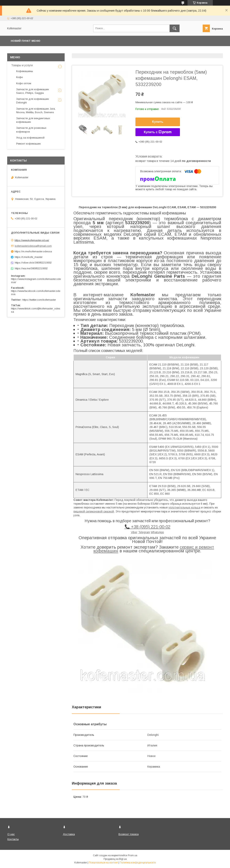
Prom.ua (133, 855)
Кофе (19, 77)
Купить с (158, 132)
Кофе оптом (24, 83)
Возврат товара (129, 834)
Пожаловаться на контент (103, 863)
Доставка (69, 834)
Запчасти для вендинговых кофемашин (33, 120)
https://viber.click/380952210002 (33, 263)
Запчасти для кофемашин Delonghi (33, 101)
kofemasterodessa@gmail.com (33, 246)
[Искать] (175, 28)
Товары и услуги (22, 65)
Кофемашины (25, 71)
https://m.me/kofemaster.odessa (33, 251)
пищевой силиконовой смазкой (94, 511)
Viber (134, 532)
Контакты (13, 839)
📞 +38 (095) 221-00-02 (147, 527)
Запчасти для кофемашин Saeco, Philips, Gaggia (33, 91)
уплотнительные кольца (184, 507)
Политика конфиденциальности (138, 863)
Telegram (144, 532)
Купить (158, 122)
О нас (11, 834)
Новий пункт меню (26, 41)
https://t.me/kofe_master (29, 257)
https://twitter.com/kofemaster (39, 300)
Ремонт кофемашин (28, 144)
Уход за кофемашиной (30, 138)
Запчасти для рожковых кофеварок (31, 130)
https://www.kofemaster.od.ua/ (32, 240)
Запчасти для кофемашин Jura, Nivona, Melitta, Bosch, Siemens (36, 110)
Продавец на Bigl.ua (115, 859)
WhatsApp (157, 532)
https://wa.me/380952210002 (31, 268)
